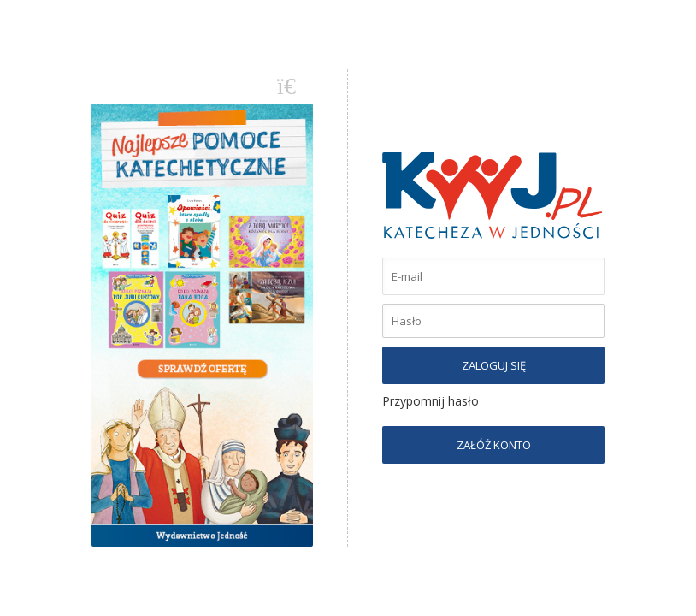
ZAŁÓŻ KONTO (494, 445)
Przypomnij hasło (431, 401)
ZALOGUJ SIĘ (494, 365)
